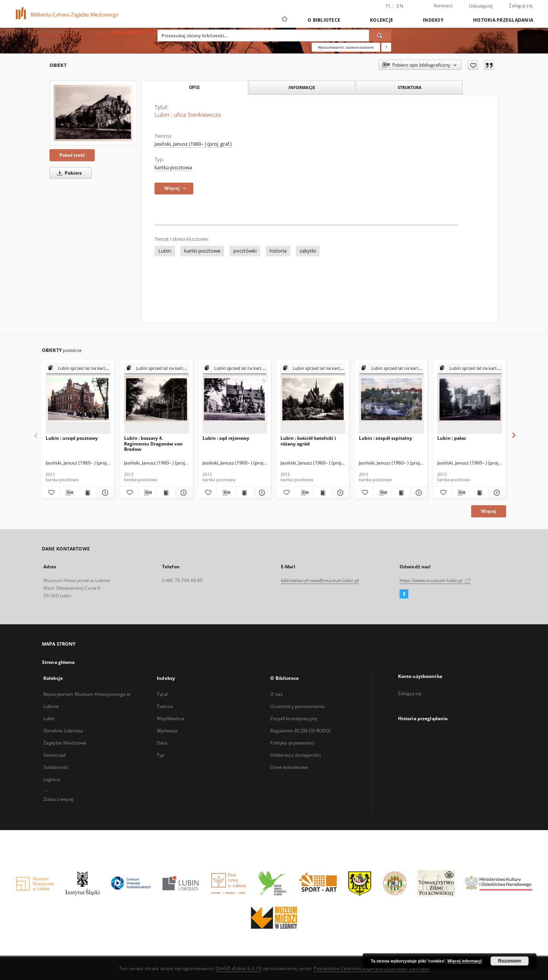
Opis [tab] (194, 87)
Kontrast (443, 6)
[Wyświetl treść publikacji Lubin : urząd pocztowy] (87, 493)
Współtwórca (171, 718)
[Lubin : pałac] (470, 399)
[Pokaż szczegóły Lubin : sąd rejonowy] (261, 493)
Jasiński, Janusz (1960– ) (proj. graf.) (193, 144)
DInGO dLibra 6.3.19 (239, 968)
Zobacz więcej (59, 799)
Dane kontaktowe (289, 767)
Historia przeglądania (503, 20)
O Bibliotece (324, 20)
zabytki (308, 251)
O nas (276, 694)
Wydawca (167, 731)
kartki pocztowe (202, 251)
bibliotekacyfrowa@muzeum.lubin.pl (320, 580)
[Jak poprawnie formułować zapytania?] (386, 47)
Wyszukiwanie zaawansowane (346, 47)
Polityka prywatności (292, 743)
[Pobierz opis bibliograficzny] (69, 493)
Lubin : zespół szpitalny (386, 438)
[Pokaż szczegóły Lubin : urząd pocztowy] (104, 493)
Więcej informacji (465, 961)
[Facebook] (404, 594)
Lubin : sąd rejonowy (226, 438)
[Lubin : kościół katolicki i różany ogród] (313, 399)
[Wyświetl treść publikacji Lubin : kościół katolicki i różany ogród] (322, 493)
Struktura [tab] (410, 87)
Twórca (165, 706)
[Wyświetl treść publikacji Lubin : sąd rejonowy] (244, 493)
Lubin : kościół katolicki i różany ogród (308, 441)
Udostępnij (481, 6)
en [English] (400, 6)
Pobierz (68, 173)
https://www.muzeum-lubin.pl (435, 580)
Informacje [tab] (302, 87)
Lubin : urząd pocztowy (72, 438)
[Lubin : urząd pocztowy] (78, 399)
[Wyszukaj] (380, 35)
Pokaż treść (72, 155)
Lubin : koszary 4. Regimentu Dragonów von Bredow (153, 443)
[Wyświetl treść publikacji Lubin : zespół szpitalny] (401, 493)
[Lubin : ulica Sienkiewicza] (93, 113)
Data (162, 743)
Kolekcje (382, 20)
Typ (161, 755)
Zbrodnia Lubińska (63, 731)
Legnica (52, 779)
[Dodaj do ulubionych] (473, 65)
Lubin (165, 251)
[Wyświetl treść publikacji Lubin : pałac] (479, 493)
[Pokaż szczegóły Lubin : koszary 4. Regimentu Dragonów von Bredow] (183, 493)
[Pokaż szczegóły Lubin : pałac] (496, 493)
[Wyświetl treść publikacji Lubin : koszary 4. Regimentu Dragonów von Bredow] (166, 493)
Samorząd (54, 755)
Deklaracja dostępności (296, 755)
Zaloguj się (521, 6)
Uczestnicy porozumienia (297, 706)
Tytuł (162, 694)
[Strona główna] (284, 20)
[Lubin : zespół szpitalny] (391, 399)
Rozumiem (510, 961)
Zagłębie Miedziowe (65, 743)
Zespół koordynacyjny (293, 718)
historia (278, 251)
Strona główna (58, 662)
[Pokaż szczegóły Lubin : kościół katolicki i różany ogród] (339, 493)
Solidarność (56, 767)
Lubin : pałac (452, 438)
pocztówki (245, 251)
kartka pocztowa (173, 168)
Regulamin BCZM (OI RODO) (300, 731)
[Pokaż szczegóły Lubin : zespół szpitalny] (418, 493)
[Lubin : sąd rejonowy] (235, 399)
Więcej (489, 511)
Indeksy (433, 20)
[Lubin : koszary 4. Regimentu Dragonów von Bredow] (157, 399)
